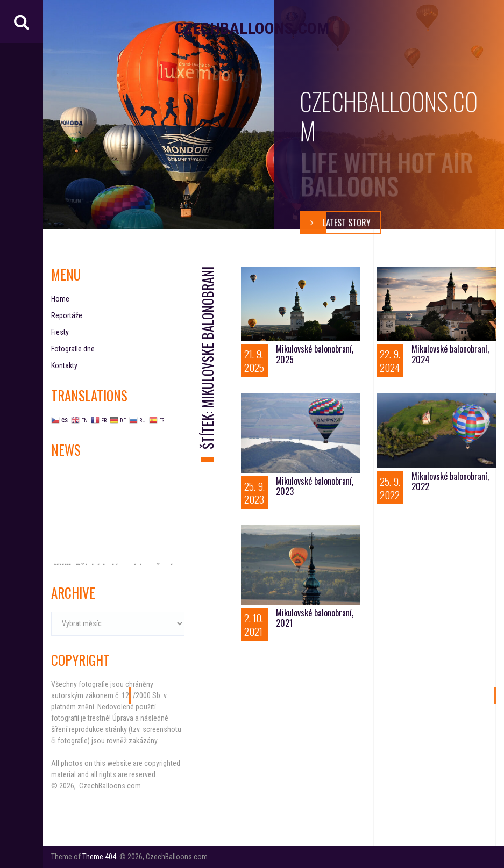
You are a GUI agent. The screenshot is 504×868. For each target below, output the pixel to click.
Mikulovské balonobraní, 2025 (315, 354)
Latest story (335, 223)
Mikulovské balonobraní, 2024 (450, 354)
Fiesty (60, 332)
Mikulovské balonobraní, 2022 (450, 481)
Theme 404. (100, 857)
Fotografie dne (73, 349)
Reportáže (67, 315)
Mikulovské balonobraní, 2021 (315, 618)
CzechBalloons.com (252, 28)
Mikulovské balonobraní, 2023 (315, 486)
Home (60, 299)
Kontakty (64, 365)
